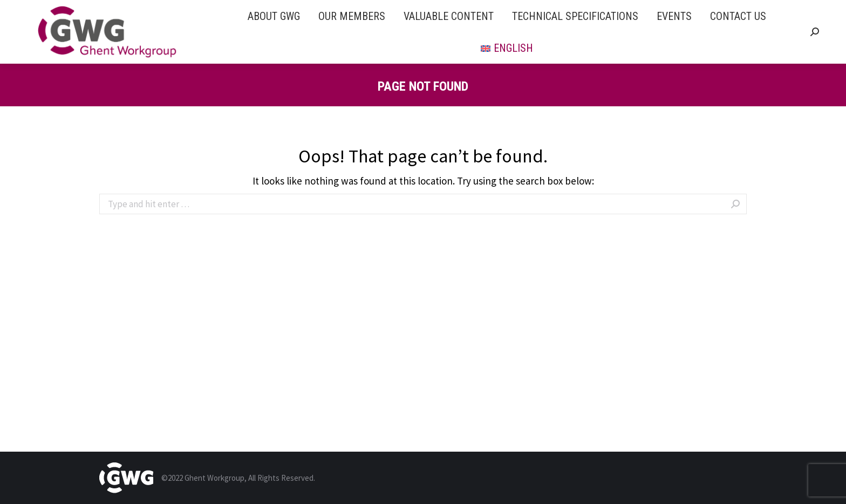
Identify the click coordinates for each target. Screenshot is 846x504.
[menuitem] (274, 16)
